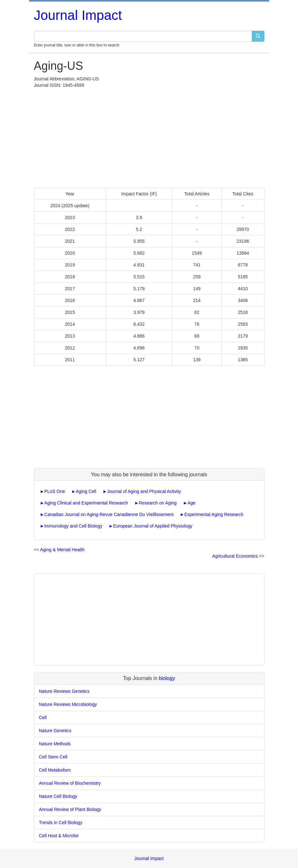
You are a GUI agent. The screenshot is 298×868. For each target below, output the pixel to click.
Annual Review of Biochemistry (70, 783)
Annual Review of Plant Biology (70, 809)
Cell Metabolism (55, 770)
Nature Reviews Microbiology (68, 704)
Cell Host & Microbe (59, 836)
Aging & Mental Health (62, 550)
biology (167, 678)
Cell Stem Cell (53, 757)
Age (192, 503)
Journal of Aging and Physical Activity (144, 491)
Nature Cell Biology (58, 796)
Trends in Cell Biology (61, 823)
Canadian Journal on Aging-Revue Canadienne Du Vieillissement (109, 514)
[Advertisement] (149, 136)
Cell (43, 717)
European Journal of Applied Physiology (153, 526)
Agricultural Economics (235, 556)
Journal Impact (78, 15)
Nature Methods (55, 744)
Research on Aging (158, 503)
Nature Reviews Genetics (64, 691)
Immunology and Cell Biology (73, 526)
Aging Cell (86, 491)
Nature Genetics (55, 731)
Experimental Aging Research (214, 514)
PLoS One (55, 491)
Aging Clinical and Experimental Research (86, 503)
